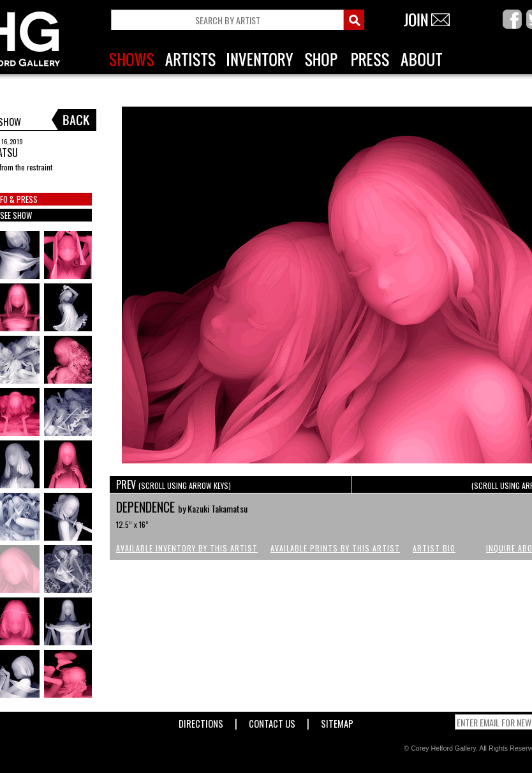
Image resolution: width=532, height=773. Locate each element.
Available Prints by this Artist (335, 548)
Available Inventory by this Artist (187, 548)
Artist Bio (434, 548)
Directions (201, 721)
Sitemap (337, 721)
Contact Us (272, 721)
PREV (174, 484)
